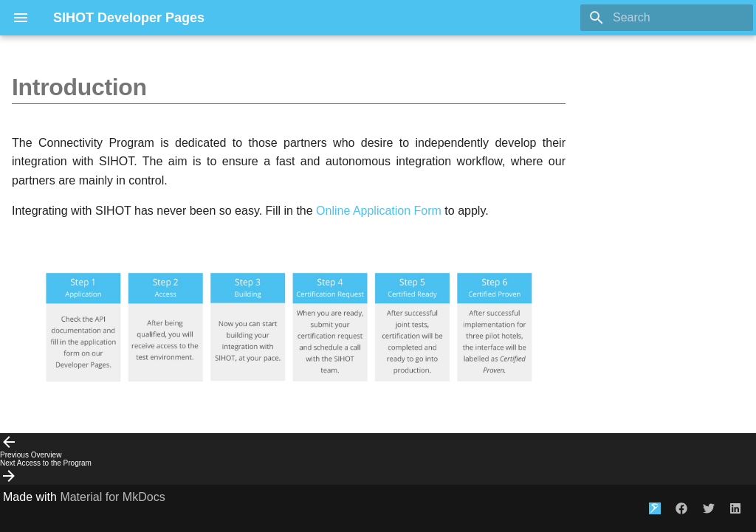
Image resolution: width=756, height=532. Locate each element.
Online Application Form (379, 211)
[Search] (667, 18)
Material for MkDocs (112, 497)
